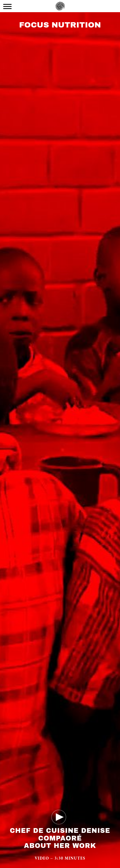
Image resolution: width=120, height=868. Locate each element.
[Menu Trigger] (7, 6)
